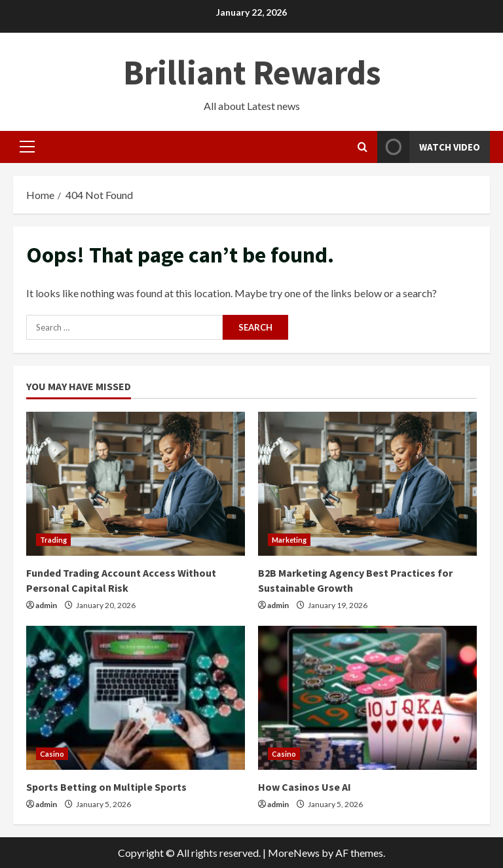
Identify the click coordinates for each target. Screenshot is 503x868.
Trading (53, 540)
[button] (27, 147)
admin (46, 605)
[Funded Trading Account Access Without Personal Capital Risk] (136, 484)
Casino (52, 754)
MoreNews (294, 853)
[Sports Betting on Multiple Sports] (136, 698)
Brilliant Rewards (252, 72)
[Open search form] (363, 147)
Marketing (289, 540)
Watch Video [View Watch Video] (429, 147)
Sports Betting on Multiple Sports (106, 787)
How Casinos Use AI (305, 787)
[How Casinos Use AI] (367, 698)
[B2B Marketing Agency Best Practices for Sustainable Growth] (367, 484)
